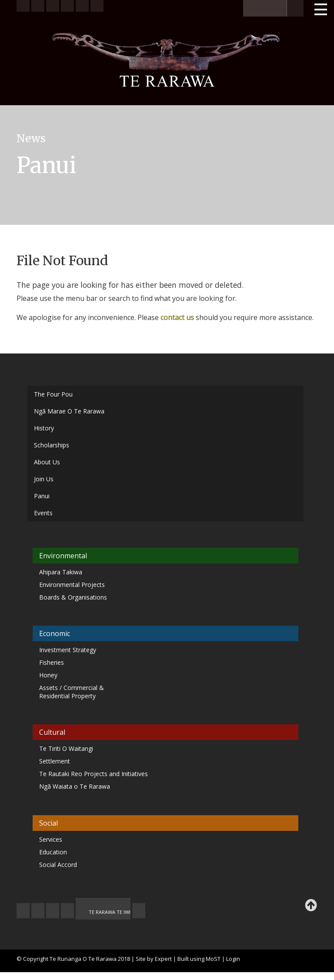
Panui (42, 496)
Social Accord (58, 865)
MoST (213, 959)
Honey (48, 675)
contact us (177, 317)
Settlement (55, 761)
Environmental (63, 556)
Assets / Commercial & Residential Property (72, 692)
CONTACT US (38, 911)
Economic (55, 633)
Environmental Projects (72, 585)
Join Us (44, 479)
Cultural (52, 732)
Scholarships (52, 445)
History (44, 428)
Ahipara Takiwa (61, 572)
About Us (47, 462)
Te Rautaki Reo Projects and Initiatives (94, 774)
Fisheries (52, 662)
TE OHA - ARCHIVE (139, 911)
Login (233, 959)
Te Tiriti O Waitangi (66, 748)
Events (43, 513)
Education (53, 852)
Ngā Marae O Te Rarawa (69, 411)
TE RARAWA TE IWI (110, 912)
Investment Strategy (68, 650)
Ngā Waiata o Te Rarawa (75, 786)
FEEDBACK (53, 911)
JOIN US (23, 911)
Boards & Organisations (73, 597)
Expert (163, 959)
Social (48, 823)
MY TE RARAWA (67, 911)
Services (51, 839)
